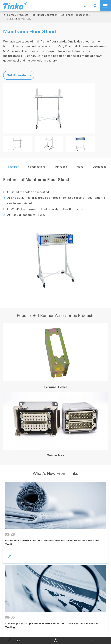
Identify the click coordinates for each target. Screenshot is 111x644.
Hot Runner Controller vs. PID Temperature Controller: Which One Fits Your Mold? (52, 542)
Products (23, 15)
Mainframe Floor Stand (19, 19)
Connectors (55, 455)
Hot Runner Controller (44, 15)
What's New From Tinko (56, 473)
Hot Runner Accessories (74, 15)
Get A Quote (19, 75)
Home (11, 15)
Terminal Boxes (56, 387)
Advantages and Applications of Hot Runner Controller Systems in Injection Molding (52, 625)
